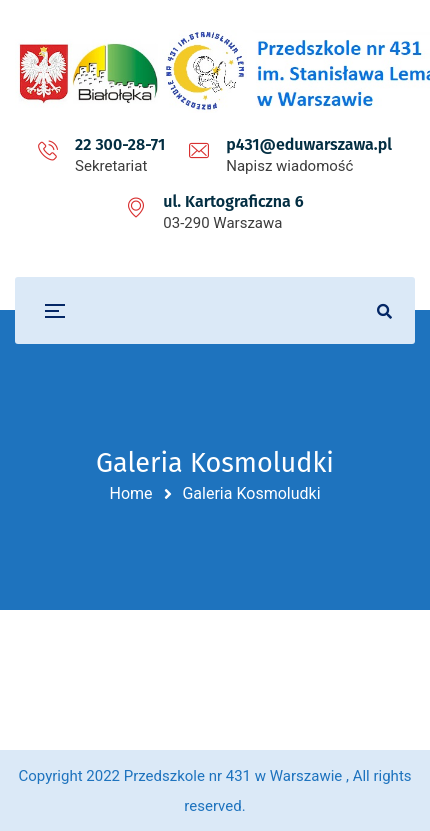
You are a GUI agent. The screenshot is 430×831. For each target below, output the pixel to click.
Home (130, 493)
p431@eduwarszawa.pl (309, 144)
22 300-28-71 (120, 144)
